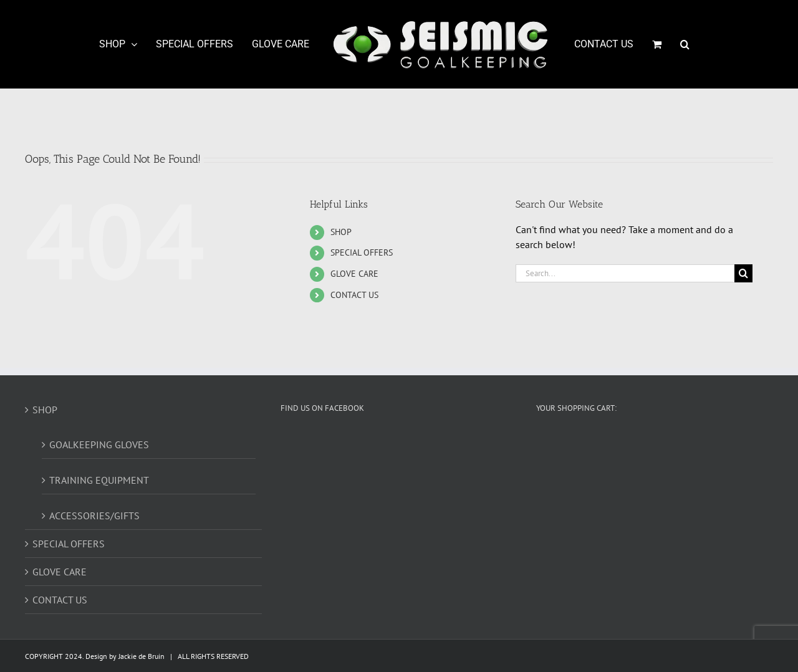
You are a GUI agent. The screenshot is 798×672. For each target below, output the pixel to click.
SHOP (341, 232)
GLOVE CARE (354, 274)
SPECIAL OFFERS (362, 252)
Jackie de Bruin (142, 656)
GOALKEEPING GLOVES (99, 444)
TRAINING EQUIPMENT (99, 480)
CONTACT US (354, 295)
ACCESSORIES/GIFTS (94, 516)
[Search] (743, 273)
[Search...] (625, 273)
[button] (685, 44)
